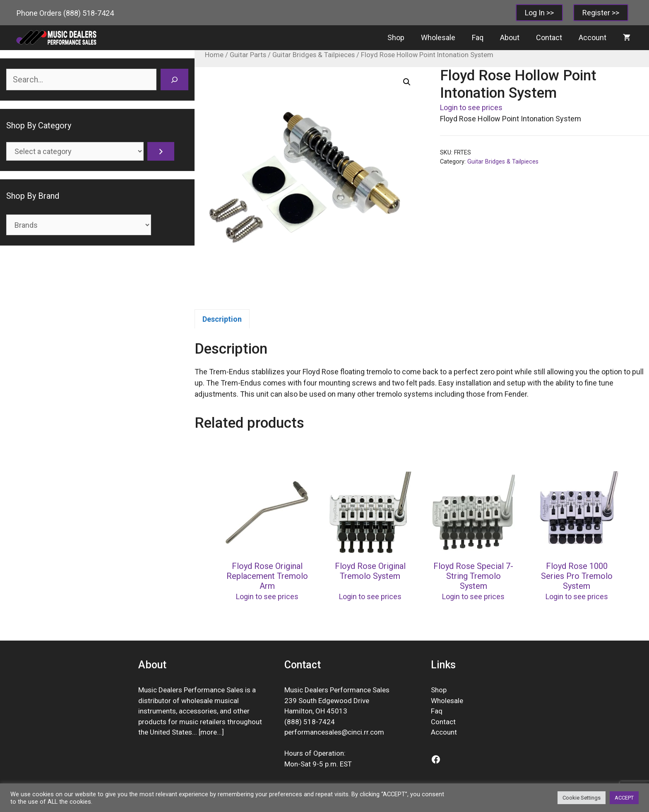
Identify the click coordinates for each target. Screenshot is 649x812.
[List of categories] (75, 151)
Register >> (601, 13)
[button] (407, 82)
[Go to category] (161, 151)
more (209, 732)
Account (593, 37)
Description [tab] (222, 319)
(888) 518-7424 (89, 13)
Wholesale (438, 37)
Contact (549, 37)
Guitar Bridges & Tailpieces (314, 55)
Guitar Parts (248, 55)
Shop (396, 37)
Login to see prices (471, 107)
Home (214, 55)
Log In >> (539, 13)
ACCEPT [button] (624, 798)
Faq (478, 37)
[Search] (174, 80)
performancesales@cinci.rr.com (334, 732)
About (510, 37)
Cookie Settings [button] (582, 798)
